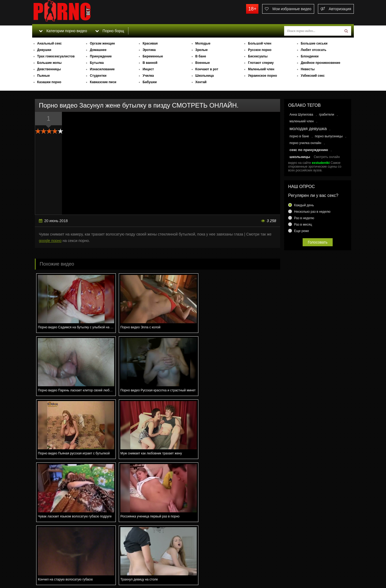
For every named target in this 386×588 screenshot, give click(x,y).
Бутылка (97, 63)
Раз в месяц (303, 225)
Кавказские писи (103, 82)
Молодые (203, 43)
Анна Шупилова (301, 115)
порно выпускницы (329, 136)
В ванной (150, 63)
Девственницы (49, 69)
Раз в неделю (304, 218)
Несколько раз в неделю (312, 212)
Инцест (148, 69)
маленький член (302, 121)
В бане (201, 56)
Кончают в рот (207, 69)
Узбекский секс (313, 76)
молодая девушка (308, 129)
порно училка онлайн (305, 143)
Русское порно (260, 50)
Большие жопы (49, 63)
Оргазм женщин (102, 43)
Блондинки (310, 56)
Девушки (44, 50)
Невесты (308, 69)
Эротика (149, 50)
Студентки (98, 76)
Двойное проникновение (320, 63)
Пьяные (44, 76)
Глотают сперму (261, 63)
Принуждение (101, 56)
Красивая (150, 43)
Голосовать (318, 242)
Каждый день (304, 205)
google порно (50, 241)
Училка (148, 76)
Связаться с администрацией (60, 569)
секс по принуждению (309, 150)
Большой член (260, 43)
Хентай (201, 82)
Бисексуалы (258, 56)
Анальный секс (50, 43)
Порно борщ (110, 31)
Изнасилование (102, 69)
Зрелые (202, 50)
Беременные (153, 56)
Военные (203, 63)
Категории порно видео (63, 31)
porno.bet (72, 12)
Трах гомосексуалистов (56, 56)
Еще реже (302, 231)
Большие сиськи (314, 43)
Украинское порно (262, 76)
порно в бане (299, 136)
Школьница (205, 76)
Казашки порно (49, 82)
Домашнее (98, 50)
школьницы (300, 157)
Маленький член (261, 69)
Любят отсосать (313, 50)
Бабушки (150, 82)
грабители (327, 115)
